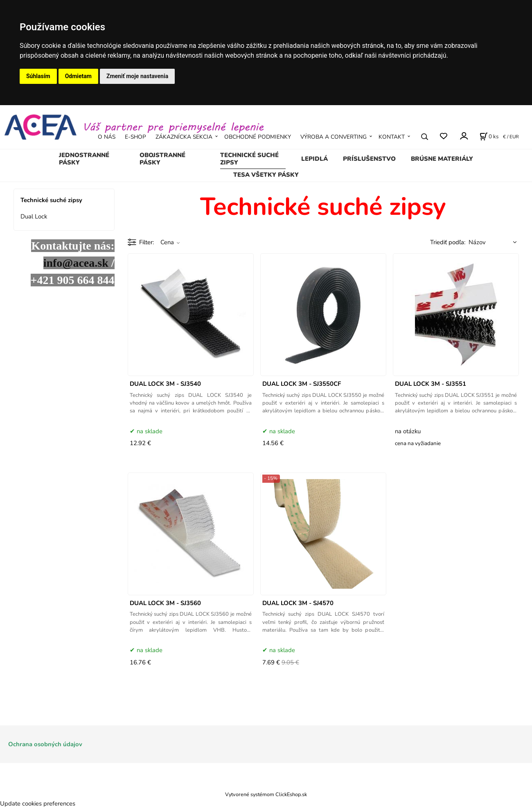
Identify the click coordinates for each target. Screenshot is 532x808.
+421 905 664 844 (73, 280)
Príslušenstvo (369, 159)
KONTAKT (392, 137)
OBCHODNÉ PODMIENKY (258, 137)
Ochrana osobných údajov (45, 744)
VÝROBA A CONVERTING (334, 137)
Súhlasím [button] (38, 76)
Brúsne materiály (442, 159)
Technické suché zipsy (249, 159)
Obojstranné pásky (162, 159)
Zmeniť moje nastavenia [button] (137, 76)
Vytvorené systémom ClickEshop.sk (266, 794)
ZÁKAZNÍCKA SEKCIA (184, 137)
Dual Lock (34, 216)
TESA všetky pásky (266, 175)
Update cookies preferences (38, 803)
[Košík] (489, 137)
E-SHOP (135, 137)
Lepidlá (314, 159)
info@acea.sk (76, 263)
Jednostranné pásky (84, 159)
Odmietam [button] (78, 76)
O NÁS (107, 137)
